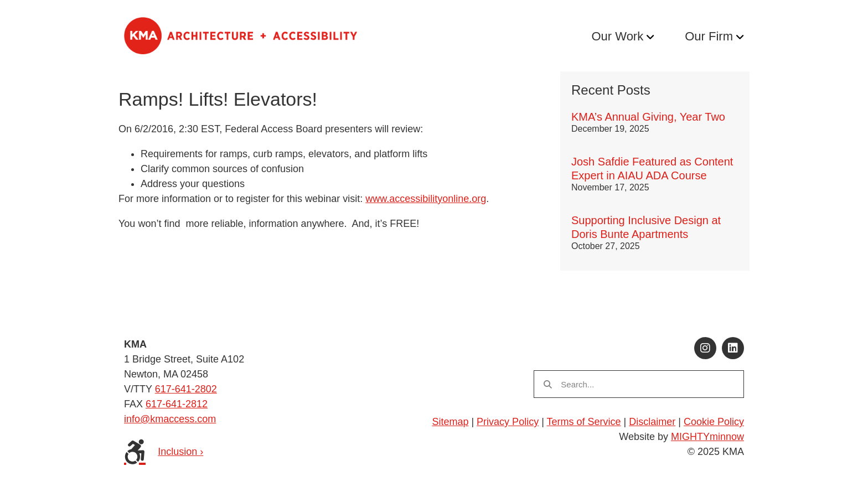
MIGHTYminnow (707, 437)
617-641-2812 (177, 404)
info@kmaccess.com (170, 419)
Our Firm (709, 36)
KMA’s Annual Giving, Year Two (648, 117)
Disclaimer (652, 422)
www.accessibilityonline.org (426, 199)
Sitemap (450, 422)
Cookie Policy (714, 422)
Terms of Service (584, 422)
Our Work (617, 36)
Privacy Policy (508, 422)
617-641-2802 (186, 389)
